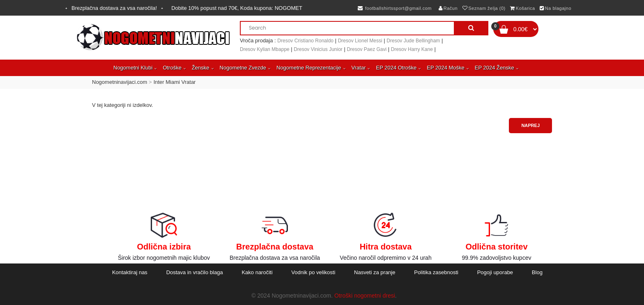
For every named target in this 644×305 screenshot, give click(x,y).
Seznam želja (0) (484, 8)
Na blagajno (555, 8)
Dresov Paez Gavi (367, 49)
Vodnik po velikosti (313, 272)
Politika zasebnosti (436, 272)
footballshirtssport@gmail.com (395, 8)
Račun (448, 8)
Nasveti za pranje (375, 272)
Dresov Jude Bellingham (413, 41)
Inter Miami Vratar (175, 82)
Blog (537, 272)
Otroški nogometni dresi (365, 296)
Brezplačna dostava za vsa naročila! (114, 8)
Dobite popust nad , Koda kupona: (237, 8)
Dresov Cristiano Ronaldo (305, 41)
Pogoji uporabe (495, 272)
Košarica (522, 8)
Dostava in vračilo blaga (195, 272)
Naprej (530, 125)
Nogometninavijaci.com (120, 82)
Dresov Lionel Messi (360, 41)
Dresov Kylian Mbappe (265, 49)
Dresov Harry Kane (412, 49)
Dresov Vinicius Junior (318, 49)
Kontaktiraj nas (130, 272)
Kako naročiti (257, 272)
